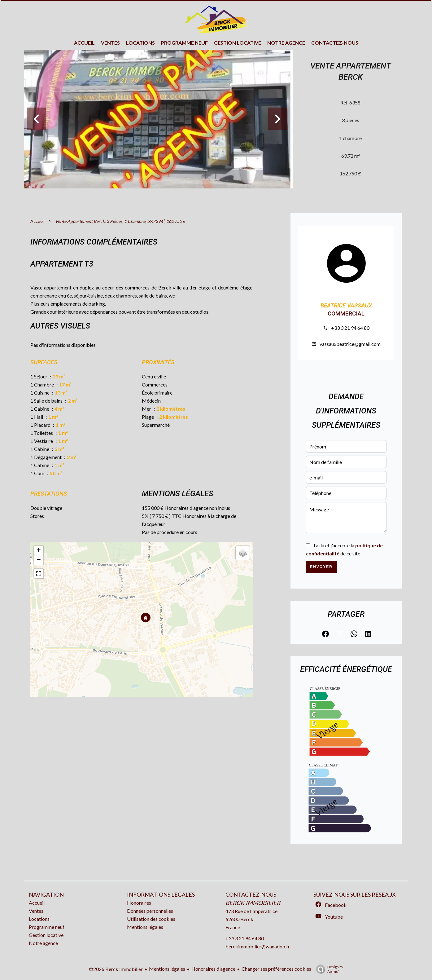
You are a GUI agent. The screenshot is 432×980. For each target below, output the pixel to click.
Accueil (37, 221)
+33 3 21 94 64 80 (350, 328)
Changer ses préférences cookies (276, 969)
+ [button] (39, 551)
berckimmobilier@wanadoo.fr (258, 946)
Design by (328, 969)
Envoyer (321, 567)
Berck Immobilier (253, 903)
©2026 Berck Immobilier (116, 969)
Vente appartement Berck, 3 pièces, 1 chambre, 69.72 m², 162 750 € (120, 221)
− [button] (39, 560)
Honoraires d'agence (213, 969)
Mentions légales (167, 969)
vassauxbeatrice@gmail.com (350, 344)
